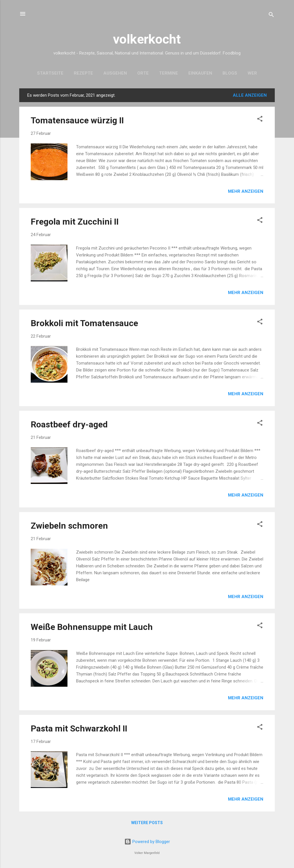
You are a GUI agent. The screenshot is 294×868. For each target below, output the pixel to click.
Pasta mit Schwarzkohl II (79, 728)
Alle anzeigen (250, 95)
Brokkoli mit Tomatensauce (84, 323)
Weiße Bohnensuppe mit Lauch (92, 627)
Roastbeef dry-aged (69, 424)
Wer (252, 73)
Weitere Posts (147, 823)
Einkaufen (200, 73)
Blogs (230, 73)
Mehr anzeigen (246, 191)
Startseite (50, 73)
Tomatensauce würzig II (77, 120)
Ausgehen (115, 73)
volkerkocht (147, 39)
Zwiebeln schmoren (69, 526)
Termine (169, 73)
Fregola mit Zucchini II (75, 222)
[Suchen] (271, 16)
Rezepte (83, 73)
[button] (260, 120)
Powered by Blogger (147, 842)
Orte (143, 73)
